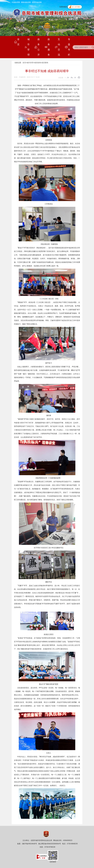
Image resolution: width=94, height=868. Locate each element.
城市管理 (27, 47)
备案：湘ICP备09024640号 (27, 844)
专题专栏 (68, 47)
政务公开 (37, 47)
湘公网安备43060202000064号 (50, 844)
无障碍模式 (63, 7)
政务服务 (47, 47)
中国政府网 (16, 2)
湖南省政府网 (26, 2)
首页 (17, 42)
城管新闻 (37, 63)
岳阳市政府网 (37, 2)
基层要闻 (45, 63)
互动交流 (57, 47)
